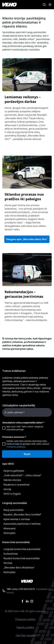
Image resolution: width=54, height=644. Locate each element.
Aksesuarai (9, 528)
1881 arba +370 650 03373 (21, 589)
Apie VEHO (8, 464)
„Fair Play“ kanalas (25, 635)
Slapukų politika (25, 627)
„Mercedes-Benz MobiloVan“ (19, 568)
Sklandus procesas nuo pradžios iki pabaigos (24, 197)
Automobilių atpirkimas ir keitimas (22, 524)
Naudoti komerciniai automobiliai (21, 558)
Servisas (8, 563)
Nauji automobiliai (13, 510)
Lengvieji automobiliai (15, 503)
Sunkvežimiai (11, 554)
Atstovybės (9, 533)
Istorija (7, 489)
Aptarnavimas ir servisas (17, 519)
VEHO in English (12, 494)
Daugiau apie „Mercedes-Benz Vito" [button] (27, 239)
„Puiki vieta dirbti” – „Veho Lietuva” (22, 475)
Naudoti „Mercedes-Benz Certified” (22, 515)
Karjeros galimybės (14, 471)
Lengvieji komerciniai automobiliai (22, 549)
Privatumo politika (25, 619)
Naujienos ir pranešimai (16, 485)
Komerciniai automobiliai (16, 542)
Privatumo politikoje (16, 447)
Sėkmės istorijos (12, 480)
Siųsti (27, 454)
